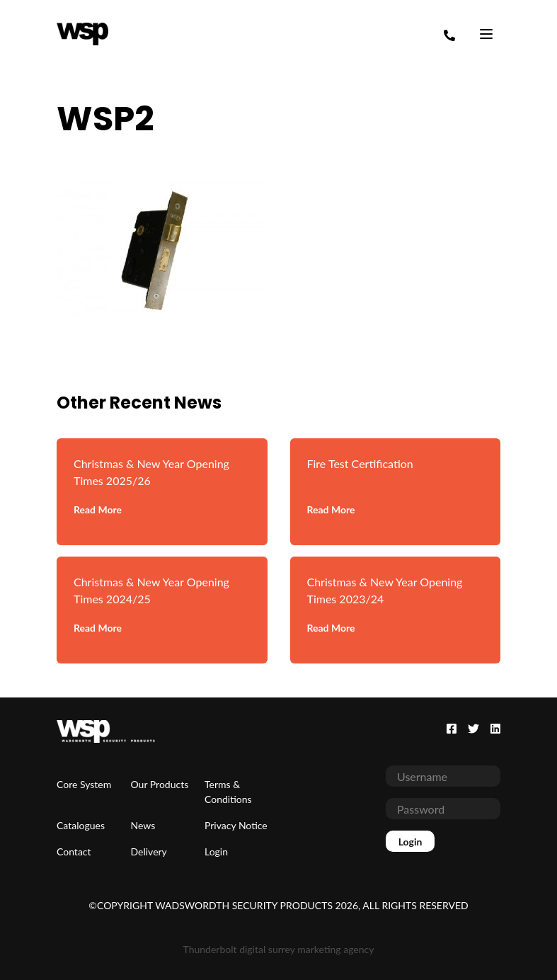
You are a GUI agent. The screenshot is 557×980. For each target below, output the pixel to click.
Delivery (149, 851)
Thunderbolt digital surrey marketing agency (279, 949)
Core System (84, 784)
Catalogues (81, 825)
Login (216, 851)
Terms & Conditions (228, 792)
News (143, 825)
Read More (98, 509)
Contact (74, 851)
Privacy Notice (236, 825)
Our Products (160, 784)
